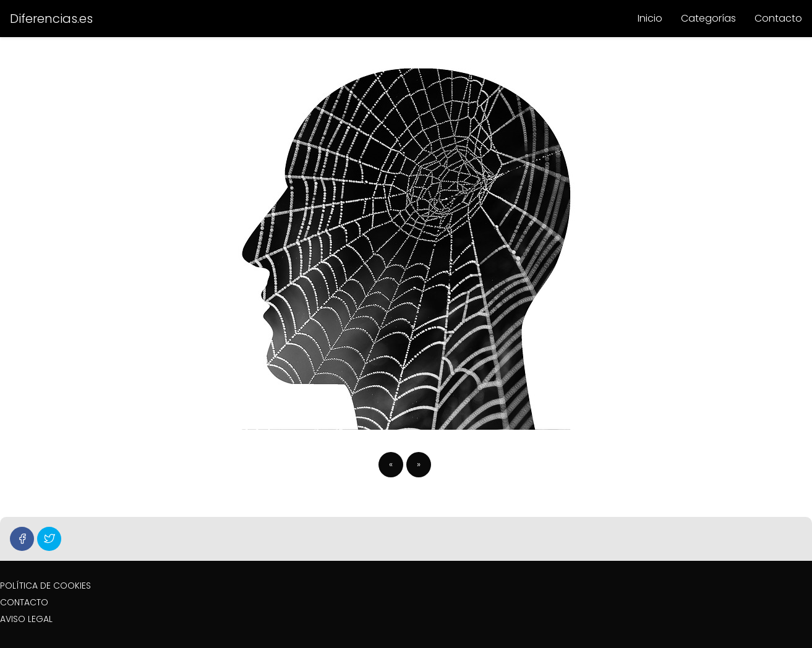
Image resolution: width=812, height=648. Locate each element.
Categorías (708, 18)
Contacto (778, 18)
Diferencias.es (51, 19)
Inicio (650, 18)
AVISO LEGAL (26, 619)
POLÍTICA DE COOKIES (45, 586)
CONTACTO (24, 602)
